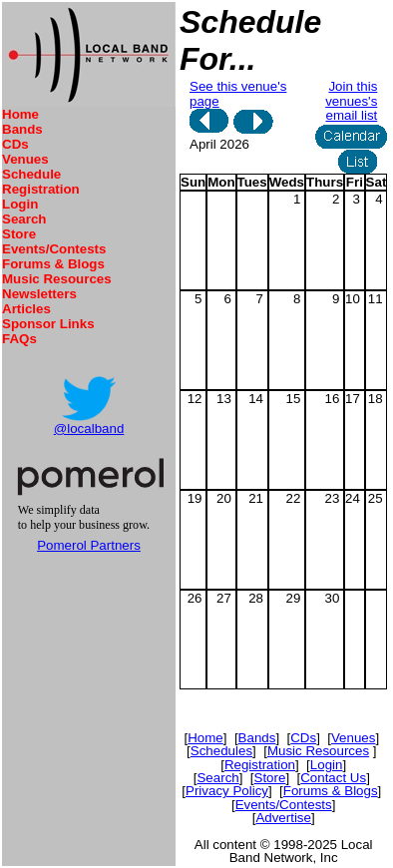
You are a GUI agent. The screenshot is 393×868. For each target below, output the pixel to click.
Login (20, 204)
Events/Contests (54, 249)
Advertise (283, 818)
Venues (25, 159)
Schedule (31, 174)
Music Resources (57, 279)
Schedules (221, 751)
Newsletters (39, 294)
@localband (89, 429)
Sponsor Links (48, 324)
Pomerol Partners (89, 545)
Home (20, 114)
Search (24, 219)
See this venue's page (238, 94)
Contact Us (333, 778)
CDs (15, 144)
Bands (22, 129)
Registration (41, 189)
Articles (26, 309)
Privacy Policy (227, 791)
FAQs (19, 339)
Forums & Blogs (53, 264)
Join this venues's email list (351, 101)
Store (19, 234)
